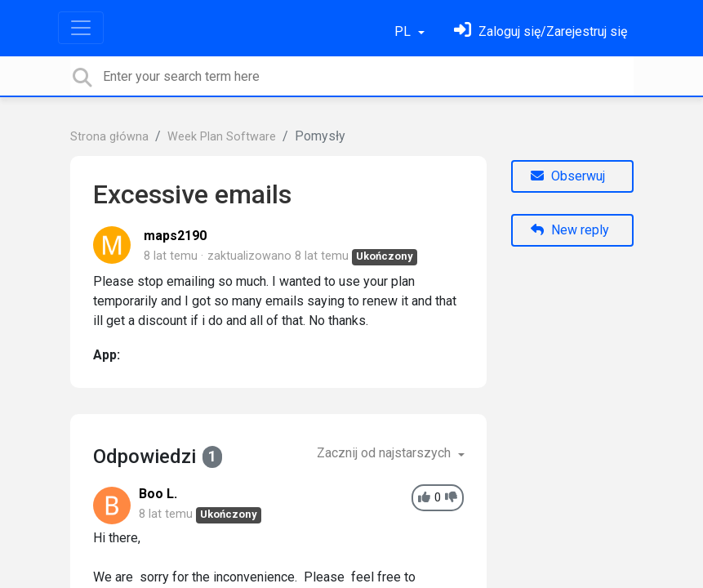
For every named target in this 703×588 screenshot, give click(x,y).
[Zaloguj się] (541, 31)
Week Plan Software (222, 137)
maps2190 (175, 236)
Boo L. (158, 494)
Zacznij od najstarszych (385, 453)
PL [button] (404, 31)
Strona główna (109, 137)
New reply (570, 230)
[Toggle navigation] (81, 28)
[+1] (424, 498)
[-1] (451, 498)
